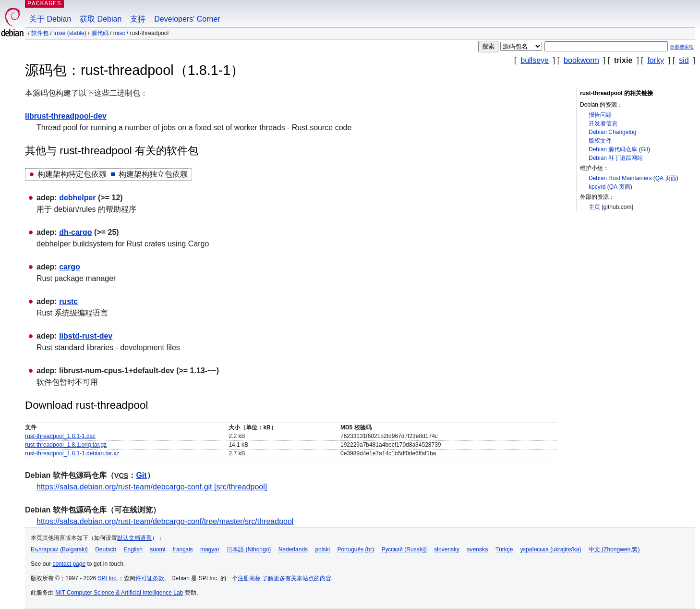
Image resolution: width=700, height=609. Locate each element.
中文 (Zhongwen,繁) (614, 549)
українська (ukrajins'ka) (551, 549)
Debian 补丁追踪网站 (616, 158)
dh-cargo (75, 232)
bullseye (535, 60)
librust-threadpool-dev (66, 116)
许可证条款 (150, 578)
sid (684, 60)
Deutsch (106, 549)
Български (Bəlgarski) (59, 549)
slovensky (447, 549)
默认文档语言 (134, 538)
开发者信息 (603, 123)
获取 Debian (101, 19)
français (183, 549)
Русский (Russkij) (404, 549)
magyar (210, 549)
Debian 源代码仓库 (613, 149)
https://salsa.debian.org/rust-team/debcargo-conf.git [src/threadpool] (152, 487)
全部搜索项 (682, 47)
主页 (594, 207)
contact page (69, 564)
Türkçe (504, 549)
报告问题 (600, 115)
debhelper (77, 198)
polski (322, 549)
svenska (477, 549)
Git (645, 149)
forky (656, 60)
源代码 (100, 33)
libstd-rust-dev (86, 336)
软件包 (40, 33)
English (133, 549)
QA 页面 (666, 178)
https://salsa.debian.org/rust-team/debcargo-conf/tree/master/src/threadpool (165, 521)
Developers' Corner (187, 19)
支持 (138, 19)
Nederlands (293, 549)
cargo (70, 267)
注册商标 (249, 578)
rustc (68, 301)
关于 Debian (50, 19)
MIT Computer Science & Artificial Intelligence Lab (119, 593)
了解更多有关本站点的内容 (297, 578)
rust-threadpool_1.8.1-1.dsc (60, 436)
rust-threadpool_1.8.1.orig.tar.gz (66, 445)
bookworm (581, 60)
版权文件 (600, 141)
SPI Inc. (108, 578)
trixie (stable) (70, 33)
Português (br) (356, 549)
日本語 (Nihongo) (249, 549)
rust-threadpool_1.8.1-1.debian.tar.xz (72, 453)
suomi (157, 549)
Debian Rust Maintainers (620, 178)
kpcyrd (597, 187)
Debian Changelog (612, 132)
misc (119, 33)
